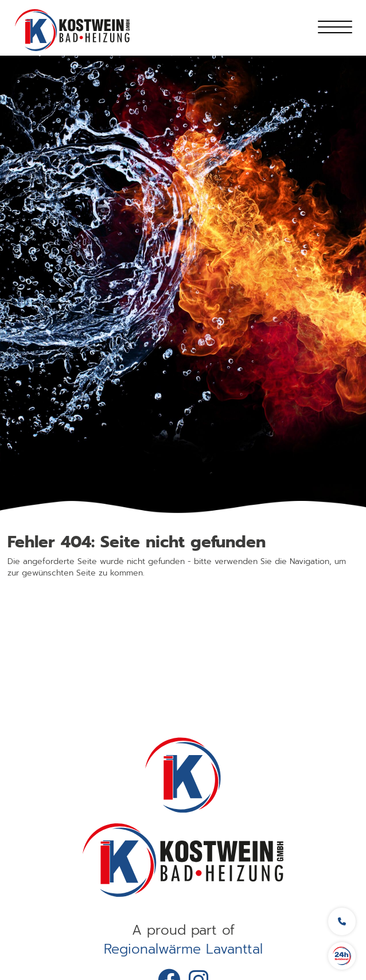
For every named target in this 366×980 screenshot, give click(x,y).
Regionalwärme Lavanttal (183, 949)
